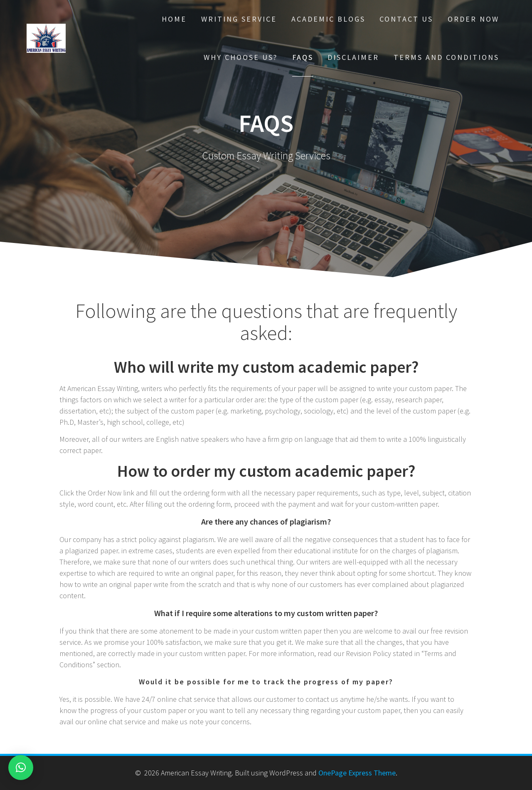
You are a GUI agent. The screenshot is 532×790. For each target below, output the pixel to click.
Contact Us (406, 19)
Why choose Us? (241, 57)
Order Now (473, 19)
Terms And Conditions (446, 57)
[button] (21, 768)
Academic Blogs (328, 19)
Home (174, 19)
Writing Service (239, 19)
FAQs (303, 57)
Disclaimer (353, 57)
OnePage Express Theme (357, 773)
